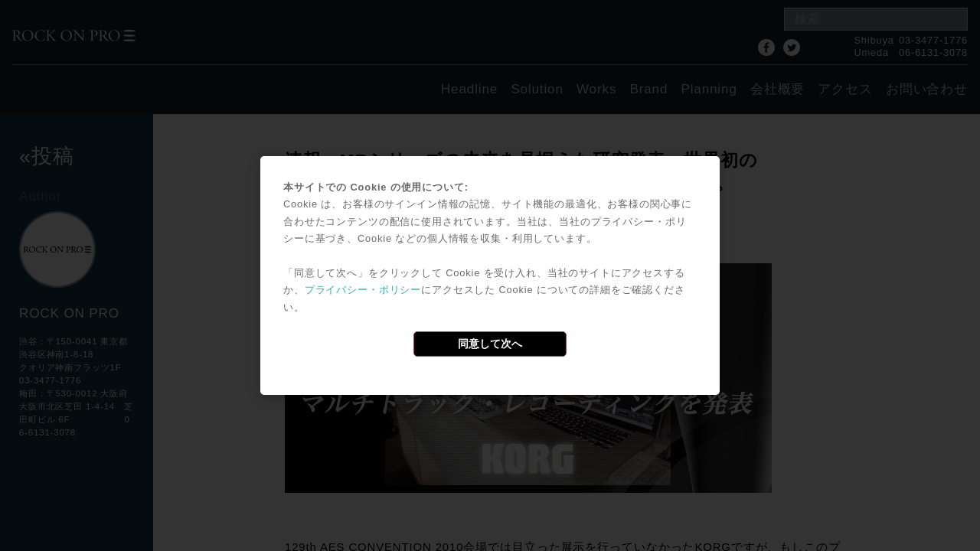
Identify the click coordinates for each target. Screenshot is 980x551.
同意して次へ (490, 344)
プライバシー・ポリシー (363, 290)
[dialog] (490, 275)
